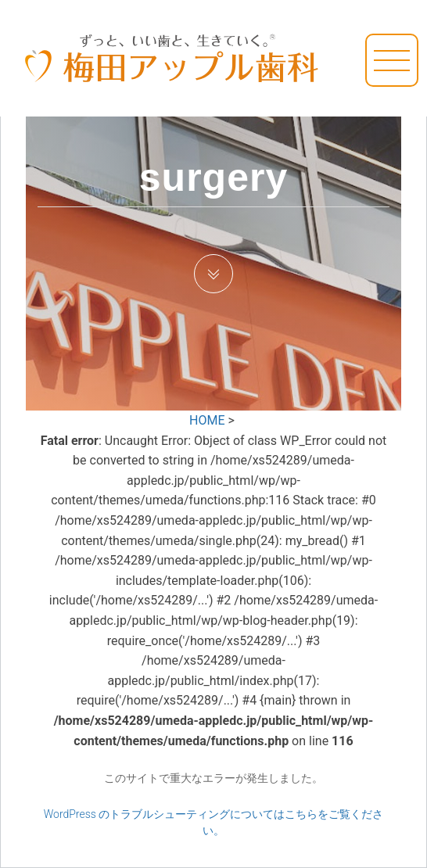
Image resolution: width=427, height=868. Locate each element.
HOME (207, 420)
